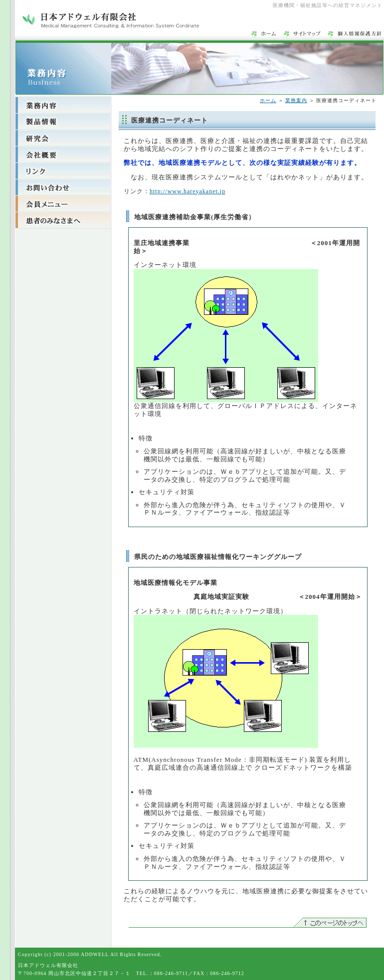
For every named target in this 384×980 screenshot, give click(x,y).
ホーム (268, 100)
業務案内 (296, 100)
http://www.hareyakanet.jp (188, 191)
